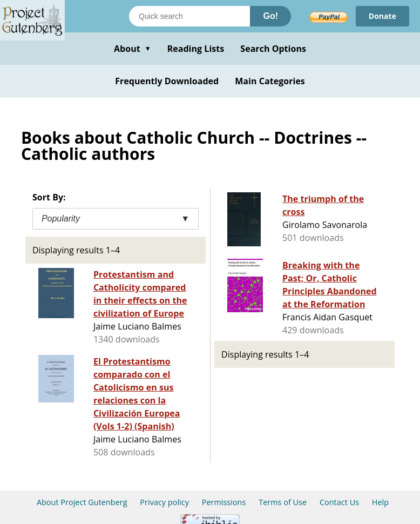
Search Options (273, 49)
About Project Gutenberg (82, 502)
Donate (382, 16)
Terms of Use (283, 502)
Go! (270, 16)
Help (380, 502)
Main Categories (270, 81)
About (133, 49)
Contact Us (339, 502)
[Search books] (189, 16)
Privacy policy (164, 502)
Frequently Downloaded (167, 81)
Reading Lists (196, 49)
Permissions (224, 502)
